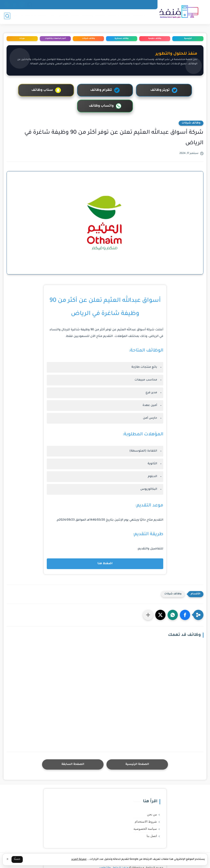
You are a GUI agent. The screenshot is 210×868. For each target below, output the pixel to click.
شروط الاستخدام (146, 806)
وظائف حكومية (118, 17)
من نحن (148, 5)
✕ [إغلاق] (7, 860)
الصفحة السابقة (73, 749)
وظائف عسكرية (93, 17)
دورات (12, 17)
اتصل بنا (105, 5)
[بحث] (7, 17)
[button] (185, 599)
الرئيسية (138, 17)
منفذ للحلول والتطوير (114, 852)
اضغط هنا (105, 548)
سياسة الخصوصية (127, 5)
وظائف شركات (68, 17)
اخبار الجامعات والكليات (37, 17)
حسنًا (17, 859)
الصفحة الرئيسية (137, 749)
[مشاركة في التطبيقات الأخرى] (148, 599)
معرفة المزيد (79, 859)
